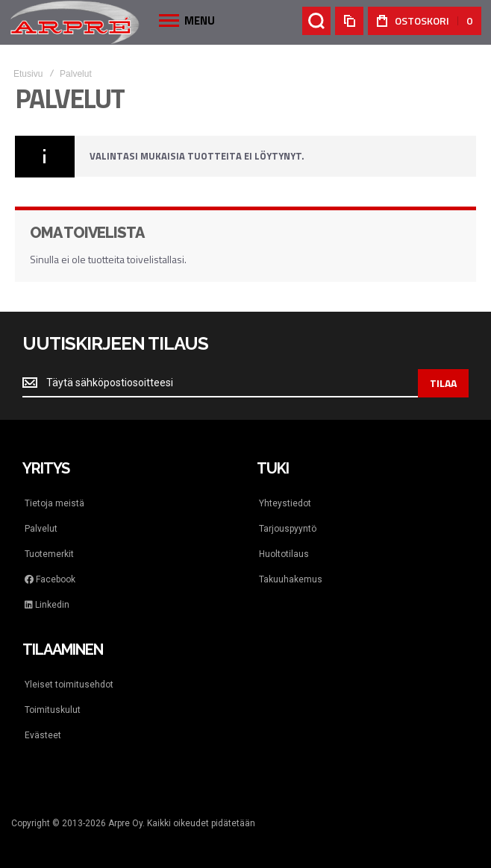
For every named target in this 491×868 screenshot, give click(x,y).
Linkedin (47, 605)
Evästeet (43, 735)
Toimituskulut (53, 710)
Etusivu (28, 74)
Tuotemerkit (49, 554)
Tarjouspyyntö (288, 529)
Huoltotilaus (284, 554)
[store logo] (75, 22)
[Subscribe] (443, 383)
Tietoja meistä (54, 503)
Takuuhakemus (291, 579)
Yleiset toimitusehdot (69, 685)
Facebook (50, 579)
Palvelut (41, 529)
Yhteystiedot (285, 503)
